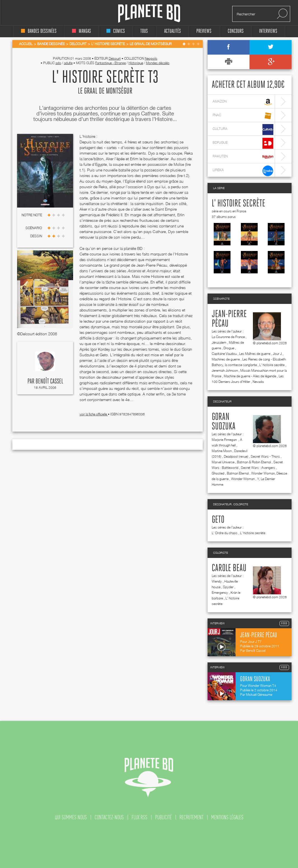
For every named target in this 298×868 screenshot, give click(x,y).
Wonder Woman (243, 479)
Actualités (173, 31)
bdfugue (243, 143)
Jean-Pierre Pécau (229, 319)
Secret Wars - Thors (265, 456)
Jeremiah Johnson (225, 370)
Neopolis (151, 58)
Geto (218, 520)
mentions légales (227, 817)
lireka (243, 171)
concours (236, 31)
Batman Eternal (238, 473)
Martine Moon (222, 451)
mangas (82, 31)
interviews (268, 31)
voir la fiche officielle (94, 414)
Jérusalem (219, 342)
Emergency (220, 593)
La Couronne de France (228, 337)
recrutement (191, 817)
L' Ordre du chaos (225, 533)
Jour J (277, 354)
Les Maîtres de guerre (255, 354)
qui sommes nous (71, 817)
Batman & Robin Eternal (254, 462)
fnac (243, 116)
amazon (243, 102)
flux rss (139, 817)
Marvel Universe (223, 462)
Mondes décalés (158, 63)
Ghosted (218, 473)
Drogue (229, 348)
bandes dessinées (39, 31)
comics (116, 31)
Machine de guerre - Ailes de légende (250, 376)
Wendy (217, 581)
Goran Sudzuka (224, 422)
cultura (243, 130)
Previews (204, 31)
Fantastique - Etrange (110, 63)
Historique (136, 63)
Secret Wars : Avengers (258, 468)
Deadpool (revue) (236, 456)
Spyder (228, 587)
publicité (163, 817)
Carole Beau (229, 568)
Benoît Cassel (49, 381)
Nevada (258, 382)
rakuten (243, 157)
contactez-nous (109, 817)
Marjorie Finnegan (225, 440)
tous (144, 31)
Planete (149, 14)
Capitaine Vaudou (224, 354)
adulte (68, 63)
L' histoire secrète (238, 204)
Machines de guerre (226, 359)
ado (58, 63)
